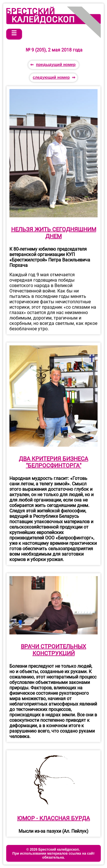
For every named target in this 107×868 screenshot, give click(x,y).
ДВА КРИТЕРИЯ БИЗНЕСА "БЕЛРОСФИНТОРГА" (53, 462)
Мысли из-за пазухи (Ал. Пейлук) (53, 831)
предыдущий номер (56, 65)
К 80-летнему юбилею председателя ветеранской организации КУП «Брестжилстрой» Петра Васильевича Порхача (50, 257)
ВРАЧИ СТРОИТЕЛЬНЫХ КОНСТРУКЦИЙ (53, 650)
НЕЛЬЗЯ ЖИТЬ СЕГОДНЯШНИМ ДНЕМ (54, 233)
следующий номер (51, 77)
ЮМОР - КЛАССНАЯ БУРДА (53, 818)
